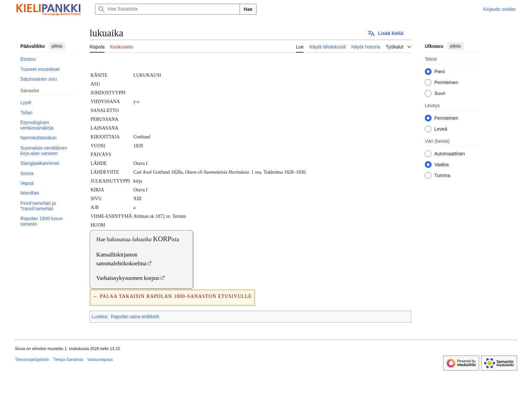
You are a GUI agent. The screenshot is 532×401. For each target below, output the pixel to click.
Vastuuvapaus (100, 360)
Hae (248, 9)
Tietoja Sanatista (68, 360)
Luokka (99, 317)
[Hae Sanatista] (167, 9)
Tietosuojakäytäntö (32, 360)
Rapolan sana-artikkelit (135, 317)
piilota (57, 46)
